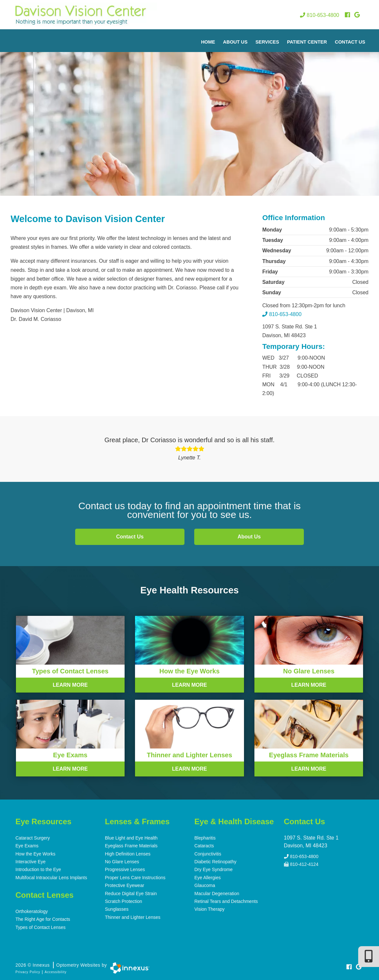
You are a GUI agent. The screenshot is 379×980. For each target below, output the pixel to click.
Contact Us (350, 42)
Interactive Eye (31, 861)
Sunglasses (117, 908)
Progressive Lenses (125, 869)
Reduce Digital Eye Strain (131, 893)
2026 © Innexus (61, 964)
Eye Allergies (208, 877)
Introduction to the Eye (38, 869)
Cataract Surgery (33, 838)
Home (208, 42)
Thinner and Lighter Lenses (133, 916)
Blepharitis (205, 838)
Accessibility (55, 971)
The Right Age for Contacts (43, 919)
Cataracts (204, 846)
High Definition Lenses (128, 854)
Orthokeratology (32, 911)
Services (267, 42)
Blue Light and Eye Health (131, 838)
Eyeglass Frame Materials (131, 846)
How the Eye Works (36, 854)
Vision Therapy (210, 908)
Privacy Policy (28, 971)
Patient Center (307, 42)
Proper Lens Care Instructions (135, 877)
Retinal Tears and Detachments (226, 900)
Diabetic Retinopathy (216, 861)
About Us (235, 42)
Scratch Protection (124, 900)
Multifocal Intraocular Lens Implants (51, 877)
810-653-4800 (320, 15)
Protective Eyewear (125, 885)
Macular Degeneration (217, 893)
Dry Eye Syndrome (214, 869)
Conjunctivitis (208, 854)
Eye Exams (27, 846)
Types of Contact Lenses (41, 926)
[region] (189, 113)
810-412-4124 (301, 863)
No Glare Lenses (122, 861)
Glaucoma (205, 885)
